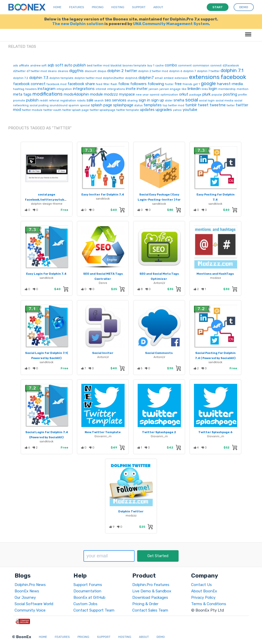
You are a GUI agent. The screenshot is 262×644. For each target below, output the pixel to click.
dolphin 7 (190, 71)
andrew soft (38, 66)
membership (227, 89)
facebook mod (57, 84)
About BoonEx (204, 591)
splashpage (123, 105)
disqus (102, 71)
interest (101, 89)
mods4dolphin (76, 94)
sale (90, 100)
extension (181, 78)
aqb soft (55, 65)
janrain (154, 89)
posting (230, 94)
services (119, 100)
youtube (190, 110)
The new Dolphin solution (78, 24)
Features (77, 7)
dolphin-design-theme (47, 204)
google (208, 83)
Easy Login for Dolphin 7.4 (46, 274)
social (192, 100)
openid (155, 95)
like (184, 89)
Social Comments (159, 353)
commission (201, 66)
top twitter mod (173, 105)
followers (138, 84)
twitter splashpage (103, 110)
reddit (44, 101)
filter (106, 84)
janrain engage (170, 89)
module (96, 94)
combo (171, 65)
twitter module (32, 110)
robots (81, 101)
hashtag (19, 89)
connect (216, 66)
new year (142, 95)
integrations (84, 89)
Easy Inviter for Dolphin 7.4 (103, 194)
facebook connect (29, 84)
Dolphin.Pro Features (151, 585)
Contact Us (201, 585)
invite (131, 89)
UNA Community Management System (171, 24)
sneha (179, 100)
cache (160, 66)
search (99, 101)
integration (64, 89)
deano (52, 71)
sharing (133, 101)
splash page (101, 105)
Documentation (87, 591)
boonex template (134, 66)
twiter (231, 105)
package (195, 95)
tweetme (218, 105)
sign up (158, 100)
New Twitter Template (103, 432)
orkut (184, 94)
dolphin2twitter (113, 78)
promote (19, 101)
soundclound (59, 105)
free (178, 84)
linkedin (194, 89)
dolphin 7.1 (232, 70)
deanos (63, 71)
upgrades (164, 110)
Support (139, 7)
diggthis (76, 71)
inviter (142, 89)
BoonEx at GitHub (89, 597)
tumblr (191, 105)
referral (54, 101)
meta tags (22, 94)
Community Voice (30, 610)
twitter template (128, 110)
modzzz (111, 94)
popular (217, 95)
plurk (206, 94)
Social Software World (34, 604)
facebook (233, 77)
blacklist (116, 66)
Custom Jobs (85, 604)
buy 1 (151, 66)
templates (153, 105)
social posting (39, 105)
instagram (47, 89)
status (138, 105)
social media (225, 101)
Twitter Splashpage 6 (215, 432)
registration (68, 101)
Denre (103, 283)
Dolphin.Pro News (30, 585)
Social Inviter (103, 353)
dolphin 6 (176, 71)
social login (207, 101)
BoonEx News (27, 591)
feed (99, 84)
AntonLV (159, 283)
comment (185, 66)
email (159, 78)
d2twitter (19, 71)
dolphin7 (146, 78)
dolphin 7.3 (39, 78)
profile (243, 95)
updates (147, 110)
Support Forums (88, 585)
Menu (247, 32)
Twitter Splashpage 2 (159, 432)
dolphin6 (131, 78)
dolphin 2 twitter (122, 71)
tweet (203, 105)
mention (243, 89)
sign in (144, 100)
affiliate (24, 66)
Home (57, 7)
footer (169, 84)
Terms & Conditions (209, 604)
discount (91, 71)
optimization (169, 95)
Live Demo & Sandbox (152, 591)
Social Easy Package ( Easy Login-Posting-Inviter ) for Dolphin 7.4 (159, 200)
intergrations (116, 89)
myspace (127, 94)
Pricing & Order (145, 604)
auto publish (75, 65)
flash (114, 84)
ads (15, 66)
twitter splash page (76, 110)
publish (32, 100)
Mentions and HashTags (215, 274)
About (158, 7)
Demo (161, 637)
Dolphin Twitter (131, 511)
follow (124, 84)
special (85, 105)
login (213, 89)
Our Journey (25, 597)
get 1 (196, 84)
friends (187, 84)
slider (169, 101)
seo (108, 100)
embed (169, 78)
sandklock (103, 199)
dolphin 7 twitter (208, 71)
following (156, 84)
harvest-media (230, 84)
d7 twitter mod (37, 71)
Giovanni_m (103, 436)
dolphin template (61, 78)
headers (31, 89)
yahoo (177, 110)
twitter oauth (52, 110)
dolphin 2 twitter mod (153, 71)
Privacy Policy (203, 597)
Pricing (98, 7)
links (205, 89)
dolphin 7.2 (21, 78)
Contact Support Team (94, 610)
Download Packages (150, 597)
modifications (48, 94)
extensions (204, 77)
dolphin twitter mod (88, 78)
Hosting (118, 7)
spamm (74, 105)
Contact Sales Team (150, 610)
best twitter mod (98, 66)
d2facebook (231, 66)
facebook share (81, 84)
